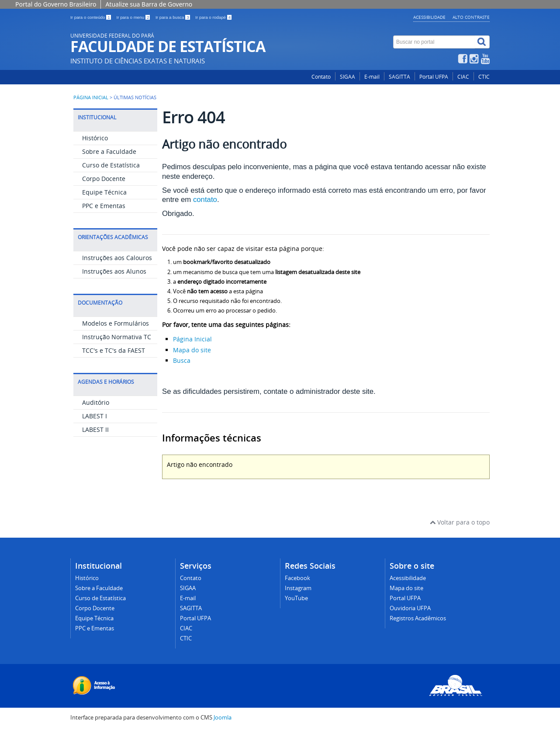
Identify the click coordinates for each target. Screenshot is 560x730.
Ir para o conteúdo (91, 17)
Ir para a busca (173, 17)
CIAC (463, 77)
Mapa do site (192, 350)
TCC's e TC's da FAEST (114, 350)
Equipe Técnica (104, 192)
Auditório (96, 402)
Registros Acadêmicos (418, 618)
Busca (182, 360)
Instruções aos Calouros (117, 258)
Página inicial (91, 97)
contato (205, 200)
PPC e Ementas (104, 206)
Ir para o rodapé (213, 17)
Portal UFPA (434, 77)
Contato (321, 77)
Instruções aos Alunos (114, 271)
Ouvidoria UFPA (410, 608)
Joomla (223, 718)
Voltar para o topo (460, 522)
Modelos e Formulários (116, 323)
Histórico (95, 138)
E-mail (372, 77)
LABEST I (95, 416)
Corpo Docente (104, 179)
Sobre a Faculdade (109, 151)
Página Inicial (192, 339)
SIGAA (347, 77)
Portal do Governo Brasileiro (56, 4)
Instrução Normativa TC (117, 337)
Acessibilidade (429, 17)
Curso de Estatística (111, 165)
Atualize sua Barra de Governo (149, 4)
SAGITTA (399, 77)
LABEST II (95, 429)
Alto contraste (471, 17)
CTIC (484, 77)
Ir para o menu (134, 17)
